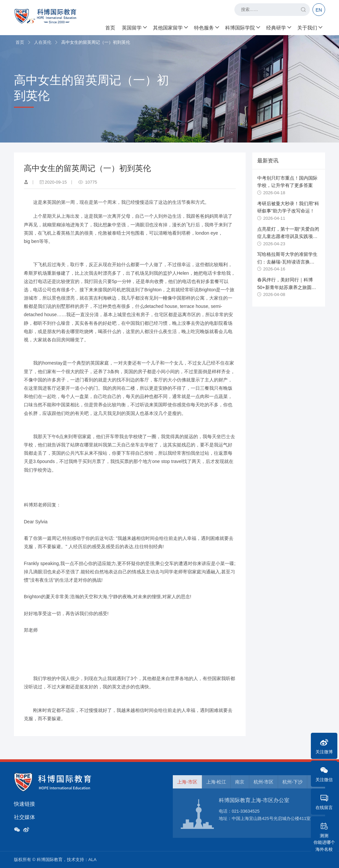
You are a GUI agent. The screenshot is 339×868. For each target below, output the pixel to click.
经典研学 (278, 27)
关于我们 (310, 27)
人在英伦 (43, 42)
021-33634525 (246, 811)
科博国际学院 (242, 27)
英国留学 (134, 27)
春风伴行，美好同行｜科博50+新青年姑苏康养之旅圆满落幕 (287, 287)
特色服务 (206, 27)
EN (319, 10)
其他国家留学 (170, 27)
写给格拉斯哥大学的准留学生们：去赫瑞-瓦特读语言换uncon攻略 (287, 262)
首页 (110, 27)
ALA (93, 860)
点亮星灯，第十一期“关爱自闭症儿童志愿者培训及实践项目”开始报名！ (288, 236)
